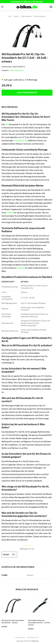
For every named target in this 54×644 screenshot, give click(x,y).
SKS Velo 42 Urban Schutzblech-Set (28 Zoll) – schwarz (13, 621)
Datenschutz (33, 638)
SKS (7, 124)
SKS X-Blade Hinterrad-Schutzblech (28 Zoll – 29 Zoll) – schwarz (39, 623)
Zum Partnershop (27, 93)
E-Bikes (10, 213)
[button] (2, 7)
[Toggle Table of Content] (12, 554)
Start (10, 16)
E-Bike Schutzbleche (40, 16)
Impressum (20, 638)
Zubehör (16, 16)
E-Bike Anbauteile (26, 16)
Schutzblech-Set (20, 140)
